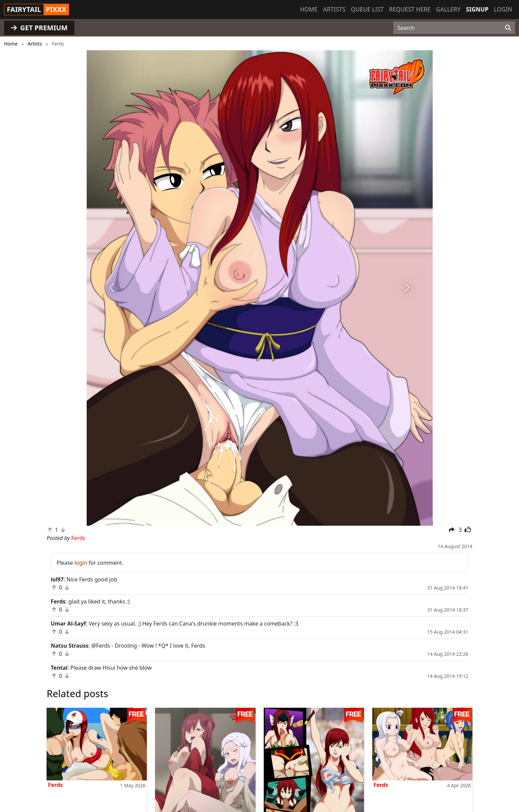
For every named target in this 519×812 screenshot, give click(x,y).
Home (309, 9)
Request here (410, 9)
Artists (334, 9)
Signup (477, 9)
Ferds (55, 785)
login (81, 563)
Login (503, 9)
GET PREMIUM (39, 28)
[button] (113, 288)
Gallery (448, 9)
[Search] (508, 28)
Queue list (367, 9)
